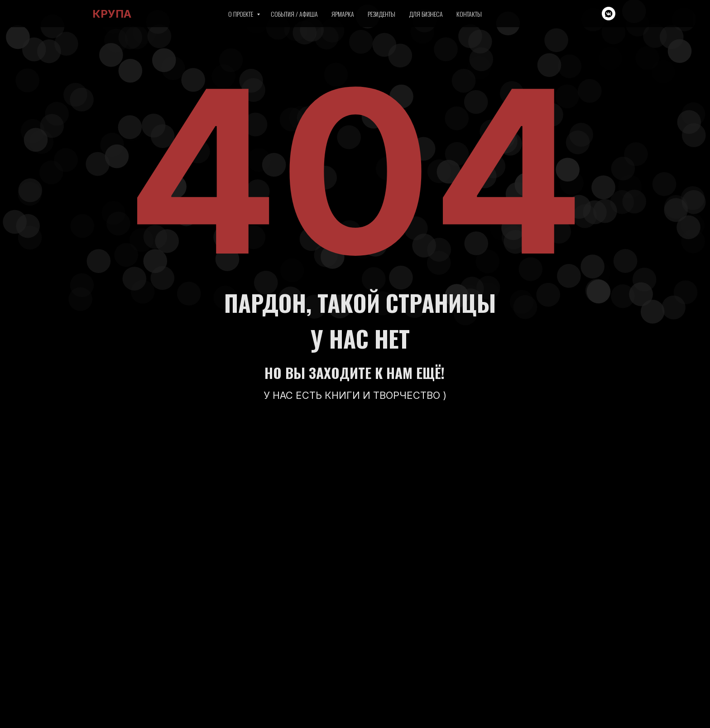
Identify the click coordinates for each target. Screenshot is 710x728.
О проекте (241, 14)
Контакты (469, 14)
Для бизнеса (426, 14)
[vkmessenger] (609, 14)
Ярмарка (343, 14)
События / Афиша (294, 14)
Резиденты (381, 14)
